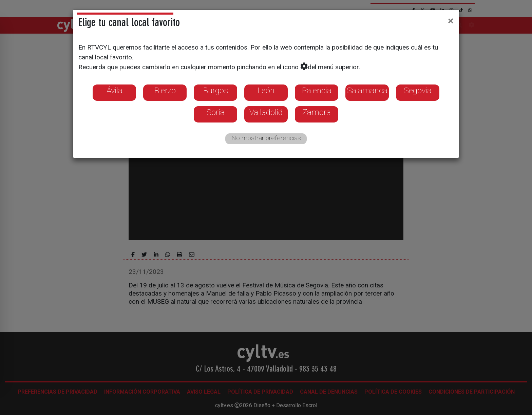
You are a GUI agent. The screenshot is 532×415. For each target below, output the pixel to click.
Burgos (216, 91)
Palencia (317, 91)
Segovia (418, 91)
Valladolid (266, 112)
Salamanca (367, 91)
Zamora (317, 112)
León (266, 91)
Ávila (115, 91)
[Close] (451, 21)
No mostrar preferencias (266, 138)
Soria (216, 112)
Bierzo (165, 91)
